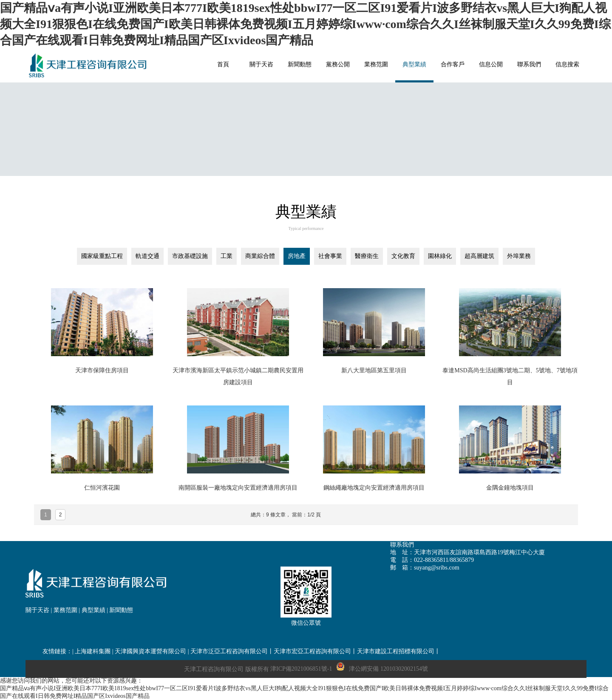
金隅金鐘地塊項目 (510, 488)
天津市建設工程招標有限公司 (396, 651)
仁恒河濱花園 (102, 488)
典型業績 (93, 610)
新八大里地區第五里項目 (374, 370)
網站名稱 (89, 65)
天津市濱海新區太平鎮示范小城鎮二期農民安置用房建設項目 (238, 376)
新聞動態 (121, 610)
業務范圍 (65, 610)
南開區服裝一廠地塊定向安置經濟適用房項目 (238, 488)
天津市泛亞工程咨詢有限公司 (229, 651)
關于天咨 (37, 610)
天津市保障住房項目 (102, 370)
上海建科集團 (93, 651)
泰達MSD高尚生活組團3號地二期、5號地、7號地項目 (510, 376)
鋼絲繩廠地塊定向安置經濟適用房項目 (374, 488)
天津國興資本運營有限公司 (150, 651)
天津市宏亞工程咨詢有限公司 (312, 651)
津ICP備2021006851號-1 (301, 669)
